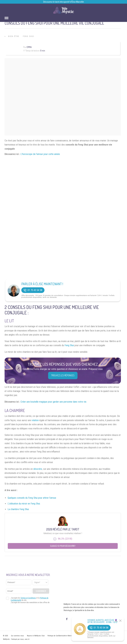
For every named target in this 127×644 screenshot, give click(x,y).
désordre (38, 469)
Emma (29, 47)
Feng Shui (28, 36)
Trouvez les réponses (63, 375)
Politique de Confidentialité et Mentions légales (64, 636)
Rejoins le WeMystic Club (36, 636)
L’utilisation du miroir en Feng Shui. (24, 504)
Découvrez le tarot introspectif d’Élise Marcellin (64, 2)
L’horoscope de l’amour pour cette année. (40, 154)
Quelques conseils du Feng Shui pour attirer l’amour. (32, 498)
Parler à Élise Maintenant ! (42, 284)
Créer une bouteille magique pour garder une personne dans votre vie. (54, 402)
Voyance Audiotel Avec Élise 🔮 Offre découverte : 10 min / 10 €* (103, 621)
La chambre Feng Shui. (18, 509)
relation (35, 420)
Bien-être (14, 36)
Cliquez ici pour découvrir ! (63, 546)
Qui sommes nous (17, 636)
